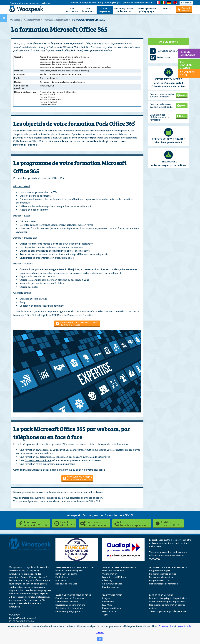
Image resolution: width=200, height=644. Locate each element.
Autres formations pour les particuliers (167, 602)
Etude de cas (62, 577)
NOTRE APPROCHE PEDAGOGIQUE (73, 595)
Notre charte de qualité (66, 574)
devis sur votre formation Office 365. (81, 501)
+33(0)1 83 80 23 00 (164, 51)
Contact (166, 9)
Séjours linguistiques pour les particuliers (169, 611)
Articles (75, 3)
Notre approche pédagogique (147, 10)
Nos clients (61, 580)
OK (100, 639)
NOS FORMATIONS (112, 595)
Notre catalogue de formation (164, 584)
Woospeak (15, 20)
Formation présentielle (113, 571)
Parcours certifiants (112, 608)
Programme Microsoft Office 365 (88, 20)
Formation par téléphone (114, 577)
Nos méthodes (72, 10)
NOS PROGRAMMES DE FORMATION (168, 567)
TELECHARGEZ (169, 162)
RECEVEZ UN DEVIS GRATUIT (169, 139)
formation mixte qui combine (40, 464)
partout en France (94, 492)
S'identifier (186, 3)
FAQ (120, 3)
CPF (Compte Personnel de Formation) (73, 315)
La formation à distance (67, 602)
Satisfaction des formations (69, 608)
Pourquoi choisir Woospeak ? (69, 571)
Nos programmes (105, 10)
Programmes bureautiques (56, 20)
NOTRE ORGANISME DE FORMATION (75, 567)
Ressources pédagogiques (68, 611)
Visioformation (110, 574)
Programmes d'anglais (160, 571)
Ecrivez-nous (160, 57)
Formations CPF (110, 611)
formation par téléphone (38, 457)
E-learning (107, 580)
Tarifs (105, 615)
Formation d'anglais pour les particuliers (168, 598)
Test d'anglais (110, 3)
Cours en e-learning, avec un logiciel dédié (161, 106)
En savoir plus (166, 626)
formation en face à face (38, 460)
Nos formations (88, 10)
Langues (106, 598)
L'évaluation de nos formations (70, 605)
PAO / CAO (107, 605)
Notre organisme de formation (124, 10)
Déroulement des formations (70, 598)
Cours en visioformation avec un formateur (162, 95)
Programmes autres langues (163, 574)
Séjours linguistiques (112, 584)
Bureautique (108, 602)
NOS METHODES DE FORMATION (119, 567)
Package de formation (91, 3)
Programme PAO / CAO (160, 580)
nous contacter (72, 498)
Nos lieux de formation (66, 584)
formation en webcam (37, 450)
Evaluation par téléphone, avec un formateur (160, 117)
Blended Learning (111, 587)
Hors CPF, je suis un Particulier (138, 3)
